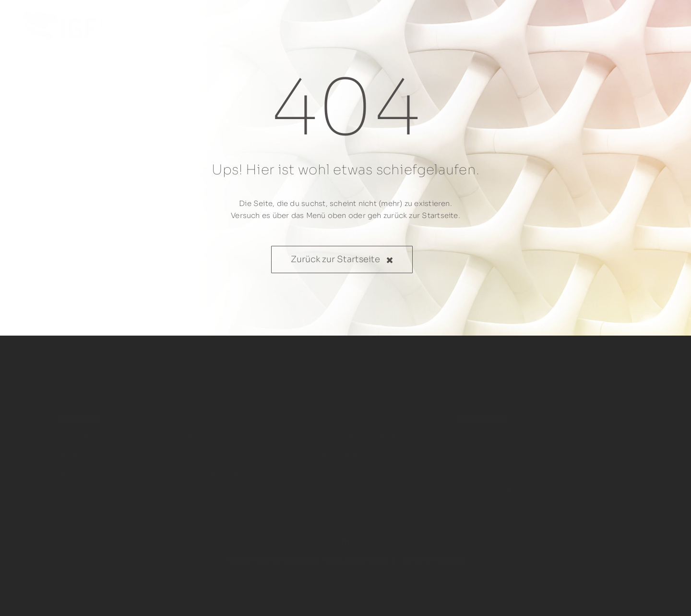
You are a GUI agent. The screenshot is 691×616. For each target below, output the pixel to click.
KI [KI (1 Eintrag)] (552, 460)
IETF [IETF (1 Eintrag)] (471, 484)
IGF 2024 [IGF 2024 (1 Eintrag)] (589, 460)
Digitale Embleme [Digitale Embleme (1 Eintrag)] (526, 484)
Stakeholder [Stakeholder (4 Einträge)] (524, 436)
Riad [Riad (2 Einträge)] (522, 460)
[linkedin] (345, 536)
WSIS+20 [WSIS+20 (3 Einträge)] (480, 460)
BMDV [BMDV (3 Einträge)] (573, 436)
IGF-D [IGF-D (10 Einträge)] (474, 436)
